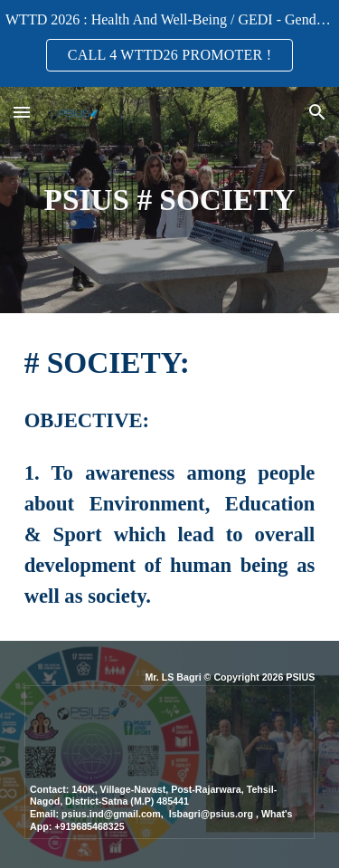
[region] (169, 43)
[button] (22, 112)
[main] (170, 200)
